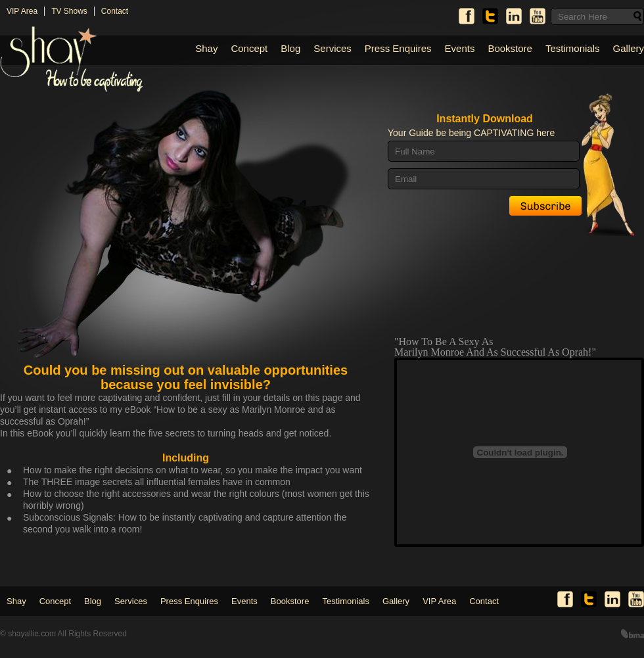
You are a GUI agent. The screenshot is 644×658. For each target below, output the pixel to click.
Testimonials (573, 48)
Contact (115, 11)
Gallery (628, 48)
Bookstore (510, 48)
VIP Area (22, 11)
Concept (249, 48)
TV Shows (69, 11)
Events (460, 48)
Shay (206, 48)
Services (333, 48)
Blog (290, 48)
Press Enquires (398, 48)
